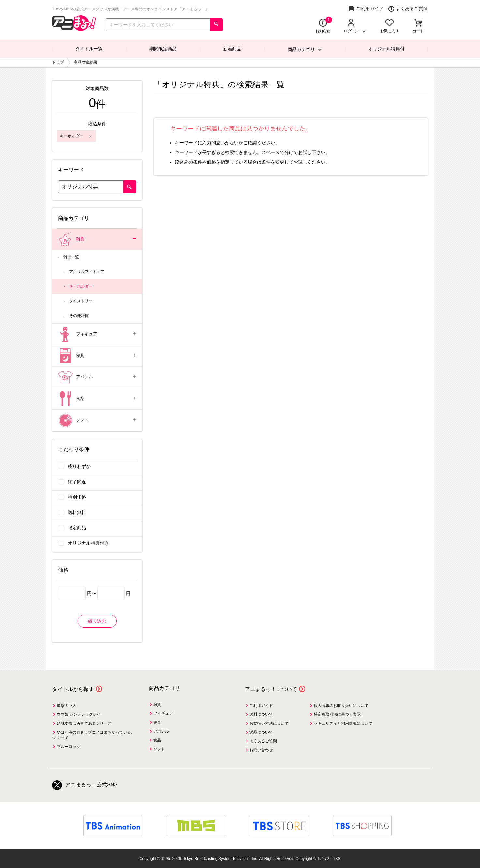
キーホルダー (81, 286)
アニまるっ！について (271, 689)
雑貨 (98, 239)
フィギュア (98, 334)
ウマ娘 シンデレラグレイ (79, 714)
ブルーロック (68, 747)
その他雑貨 (79, 316)
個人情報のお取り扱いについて (341, 706)
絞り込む (97, 621)
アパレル (98, 377)
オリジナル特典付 (386, 49)
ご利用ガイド (366, 9)
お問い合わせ (261, 750)
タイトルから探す (73, 689)
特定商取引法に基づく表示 (337, 714)
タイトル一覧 (89, 49)
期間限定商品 (163, 49)
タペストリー (81, 301)
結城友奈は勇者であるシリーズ (84, 723)
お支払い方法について (269, 723)
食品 (98, 399)
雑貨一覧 (71, 257)
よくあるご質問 (408, 9)
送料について (261, 714)
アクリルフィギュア (87, 272)
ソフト (98, 420)
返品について (261, 732)
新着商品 (232, 49)
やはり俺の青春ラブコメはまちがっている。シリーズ (94, 735)
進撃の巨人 (67, 706)
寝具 (98, 356)
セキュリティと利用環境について (343, 723)
